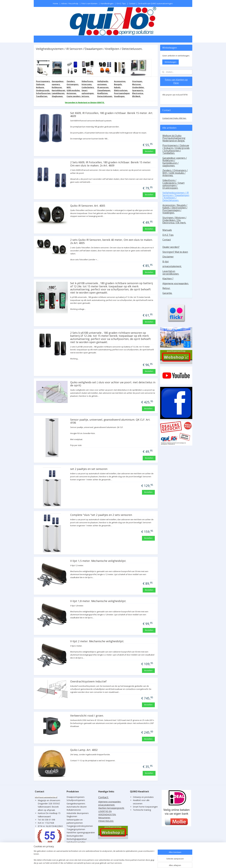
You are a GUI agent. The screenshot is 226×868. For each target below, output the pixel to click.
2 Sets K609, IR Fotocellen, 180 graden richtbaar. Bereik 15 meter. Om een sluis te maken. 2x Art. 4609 (111, 164)
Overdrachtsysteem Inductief (88, 682)
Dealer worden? (171, 247)
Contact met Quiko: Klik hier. (174, 118)
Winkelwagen (171, 62)
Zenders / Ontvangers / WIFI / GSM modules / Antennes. (175, 173)
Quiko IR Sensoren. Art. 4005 (87, 206)
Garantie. (167, 293)
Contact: (103, 797)
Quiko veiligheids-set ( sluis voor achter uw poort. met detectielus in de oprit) (113, 384)
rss (115, 863)
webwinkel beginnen (126, 863)
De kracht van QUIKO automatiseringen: (156, 3)
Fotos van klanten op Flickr (176, 81)
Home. (56, 3)
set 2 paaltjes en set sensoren (89, 469)
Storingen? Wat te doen (175, 252)
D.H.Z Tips (168, 235)
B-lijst (166, 262)
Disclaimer (168, 257)
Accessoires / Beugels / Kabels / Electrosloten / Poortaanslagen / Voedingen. (175, 209)
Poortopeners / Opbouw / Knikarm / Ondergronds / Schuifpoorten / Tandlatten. (176, 149)
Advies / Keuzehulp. (70, 3)
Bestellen (149, 151)
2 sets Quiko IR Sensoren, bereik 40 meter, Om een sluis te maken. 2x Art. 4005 (111, 241)
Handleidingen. (107, 3)
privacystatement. (172, 266)
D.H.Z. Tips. (121, 3)
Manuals (167, 230)
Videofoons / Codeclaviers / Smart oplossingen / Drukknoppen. (173, 184)
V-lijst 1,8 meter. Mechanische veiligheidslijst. (98, 601)
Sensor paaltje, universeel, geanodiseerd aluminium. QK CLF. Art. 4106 (110, 421)
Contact (132, 3)
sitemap (109, 863)
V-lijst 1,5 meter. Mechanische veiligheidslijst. (98, 561)
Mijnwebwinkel (151, 863)
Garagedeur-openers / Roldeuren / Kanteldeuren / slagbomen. (175, 162)
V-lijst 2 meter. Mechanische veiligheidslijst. (97, 641)
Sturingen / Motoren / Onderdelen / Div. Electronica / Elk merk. (174, 220)
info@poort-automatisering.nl (46, 797)
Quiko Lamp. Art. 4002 (84, 750)
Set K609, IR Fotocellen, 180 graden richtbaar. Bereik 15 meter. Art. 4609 (111, 115)
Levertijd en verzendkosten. (171, 272)
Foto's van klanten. (90, 3)
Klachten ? (168, 279)
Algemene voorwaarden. (176, 283)
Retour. (166, 288)
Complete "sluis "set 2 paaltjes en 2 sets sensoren (101, 515)
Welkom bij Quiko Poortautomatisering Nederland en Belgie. (174, 138)
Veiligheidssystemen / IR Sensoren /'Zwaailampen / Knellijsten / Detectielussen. (176, 196)
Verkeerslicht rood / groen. (87, 716)
